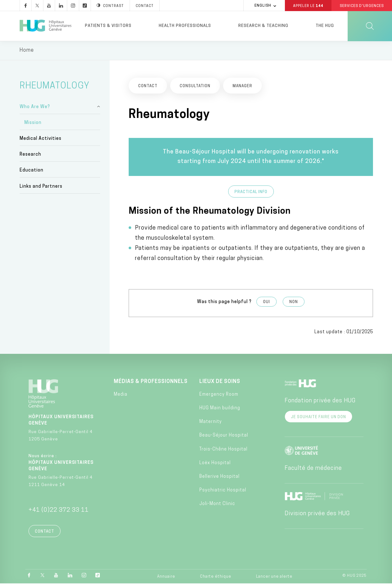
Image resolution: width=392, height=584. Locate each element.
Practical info (251, 192)
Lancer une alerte (274, 577)
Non (294, 303)
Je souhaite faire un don (318, 418)
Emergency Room (219, 395)
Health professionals (185, 26)
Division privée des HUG (317, 514)
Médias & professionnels (151, 382)
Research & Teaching (263, 26)
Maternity (211, 422)
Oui (267, 303)
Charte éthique (216, 577)
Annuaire (166, 577)
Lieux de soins (220, 382)
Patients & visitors (108, 26)
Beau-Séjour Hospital (224, 436)
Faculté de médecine (313, 469)
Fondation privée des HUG (320, 401)
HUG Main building (220, 409)
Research (30, 155)
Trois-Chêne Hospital (223, 450)
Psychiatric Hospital (223, 491)
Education (32, 171)
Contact (45, 532)
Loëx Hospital (215, 463)
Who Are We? (35, 107)
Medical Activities (41, 139)
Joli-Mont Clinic (217, 505)
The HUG (325, 26)
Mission (33, 123)
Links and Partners (41, 187)
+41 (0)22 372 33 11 (59, 511)
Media (121, 395)
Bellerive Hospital (219, 477)
